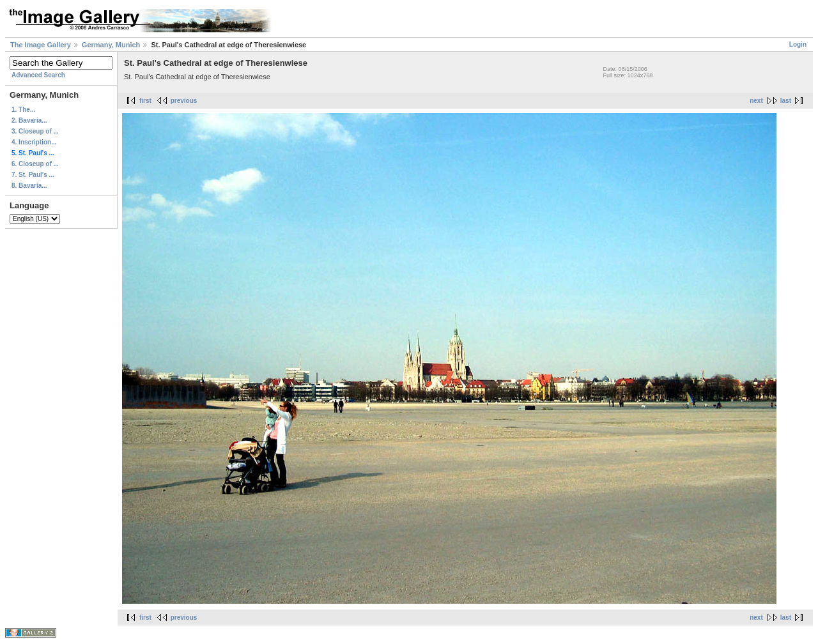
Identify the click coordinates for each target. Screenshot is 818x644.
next (756, 101)
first (145, 101)
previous (184, 101)
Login (798, 44)
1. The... (23, 110)
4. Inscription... (34, 142)
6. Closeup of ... (35, 164)
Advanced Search (38, 75)
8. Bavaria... (29, 186)
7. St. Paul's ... (33, 175)
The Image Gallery (41, 45)
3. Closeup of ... (35, 131)
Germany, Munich (111, 45)
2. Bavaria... (29, 120)
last (786, 101)
